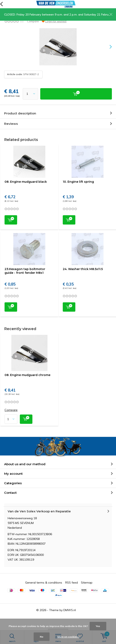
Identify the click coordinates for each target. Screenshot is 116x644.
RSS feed (72, 583)
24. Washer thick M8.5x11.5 (83, 269)
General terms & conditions (44, 583)
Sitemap (87, 583)
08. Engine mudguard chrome (27, 375)
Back (1, 4)
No (42, 637)
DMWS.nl (70, 610)
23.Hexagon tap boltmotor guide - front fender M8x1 (25, 271)
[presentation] (108, 47)
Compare (33, 21)
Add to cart (11, 219)
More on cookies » (68, 637)
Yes (98, 626)
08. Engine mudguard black (26, 182)
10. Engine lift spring (78, 182)
